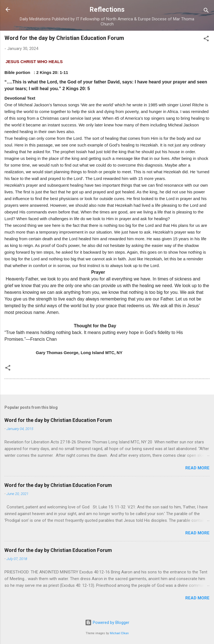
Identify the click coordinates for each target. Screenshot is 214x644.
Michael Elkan (119, 633)
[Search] (206, 11)
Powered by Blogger (107, 623)
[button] (206, 39)
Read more (197, 468)
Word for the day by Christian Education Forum (58, 420)
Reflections (107, 9)
